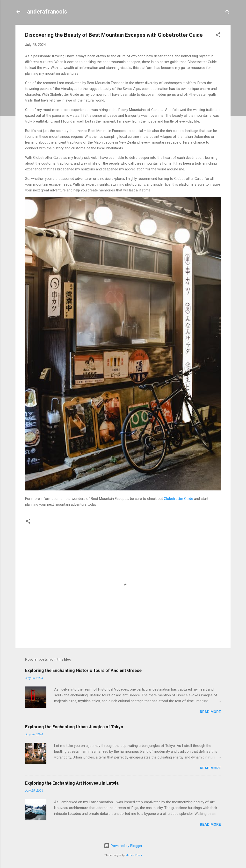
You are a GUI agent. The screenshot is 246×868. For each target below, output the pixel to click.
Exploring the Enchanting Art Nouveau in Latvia (72, 783)
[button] (218, 36)
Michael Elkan (134, 855)
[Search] (228, 13)
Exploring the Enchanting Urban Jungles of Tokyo (74, 727)
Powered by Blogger (123, 846)
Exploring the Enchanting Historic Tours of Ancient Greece (83, 670)
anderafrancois (47, 12)
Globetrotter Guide (178, 499)
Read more (210, 712)
